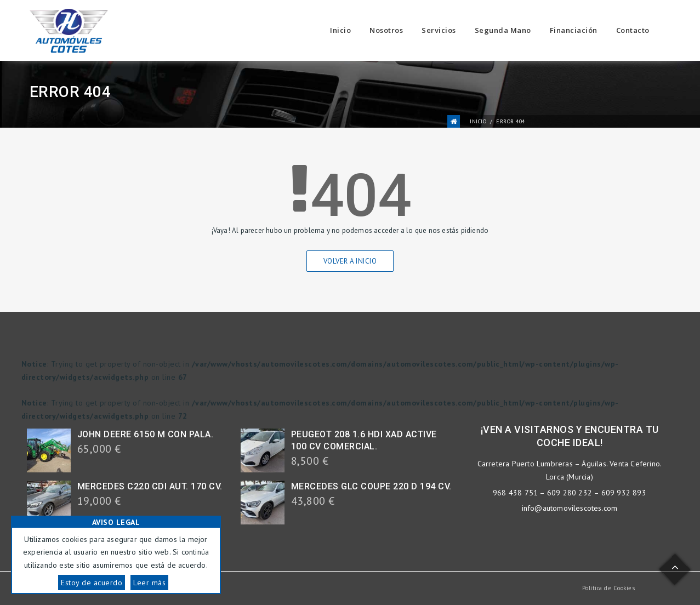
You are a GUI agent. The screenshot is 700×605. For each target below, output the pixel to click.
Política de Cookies (609, 588)
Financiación (574, 30)
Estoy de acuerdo (92, 583)
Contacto (633, 30)
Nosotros (386, 30)
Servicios (439, 30)
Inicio (340, 30)
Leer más (149, 583)
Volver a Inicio (350, 261)
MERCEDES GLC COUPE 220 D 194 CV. (371, 486)
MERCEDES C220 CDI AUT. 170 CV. (150, 486)
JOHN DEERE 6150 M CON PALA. (146, 434)
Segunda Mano (503, 30)
